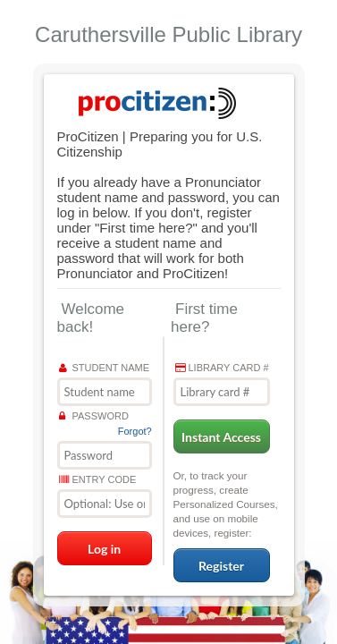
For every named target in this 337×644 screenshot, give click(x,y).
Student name (105, 368)
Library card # (222, 368)
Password (94, 416)
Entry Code (98, 479)
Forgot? (135, 431)
